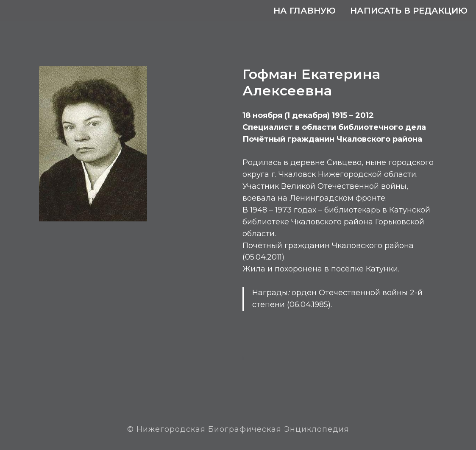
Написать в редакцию (409, 11)
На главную (305, 11)
